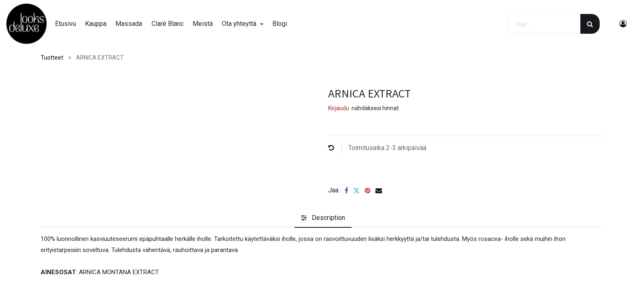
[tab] (323, 218)
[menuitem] (69, 24)
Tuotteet (52, 58)
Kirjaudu (339, 108)
